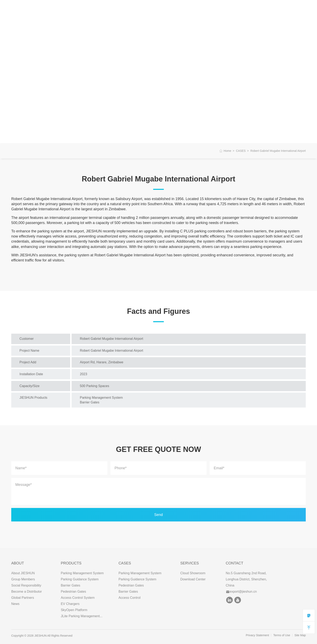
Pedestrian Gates (73, 592)
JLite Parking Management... (82, 616)
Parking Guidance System (80, 579)
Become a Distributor (26, 592)
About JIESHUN (23, 573)
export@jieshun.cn (242, 592)
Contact (235, 563)
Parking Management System (82, 573)
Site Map (300, 635)
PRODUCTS (83, 8)
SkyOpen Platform (74, 610)
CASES (104, 8)
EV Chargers (70, 604)
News (15, 604)
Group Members (23, 579)
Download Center (193, 579)
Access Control (129, 598)
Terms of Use (282, 635)
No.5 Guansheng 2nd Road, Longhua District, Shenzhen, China (246, 579)
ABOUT (62, 8)
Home (227, 151)
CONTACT (146, 8)
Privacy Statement (257, 635)
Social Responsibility (26, 585)
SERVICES (124, 8)
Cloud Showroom (193, 573)
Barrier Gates (70, 585)
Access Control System (78, 598)
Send (158, 515)
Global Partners (23, 598)
